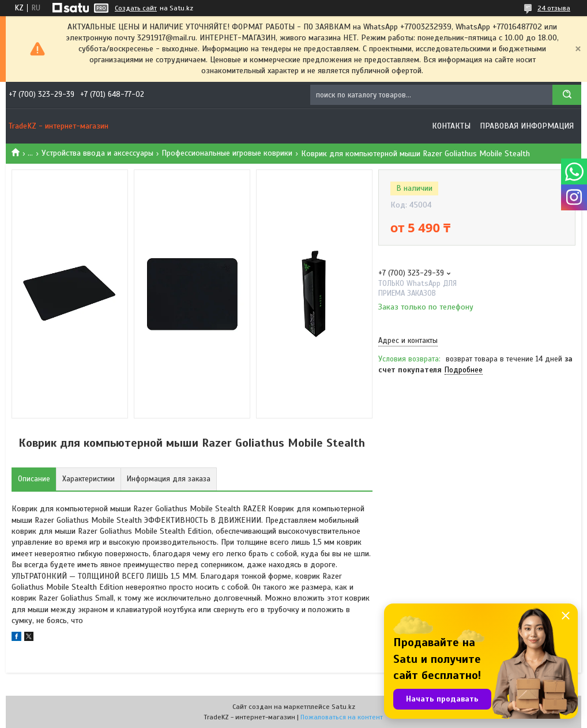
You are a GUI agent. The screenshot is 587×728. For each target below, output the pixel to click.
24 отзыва (554, 8)
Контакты (451, 126)
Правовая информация (527, 126)
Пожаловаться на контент (342, 717)
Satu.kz (343, 707)
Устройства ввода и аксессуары (97, 153)
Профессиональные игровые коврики (227, 153)
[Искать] (567, 95)
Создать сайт (136, 8)
